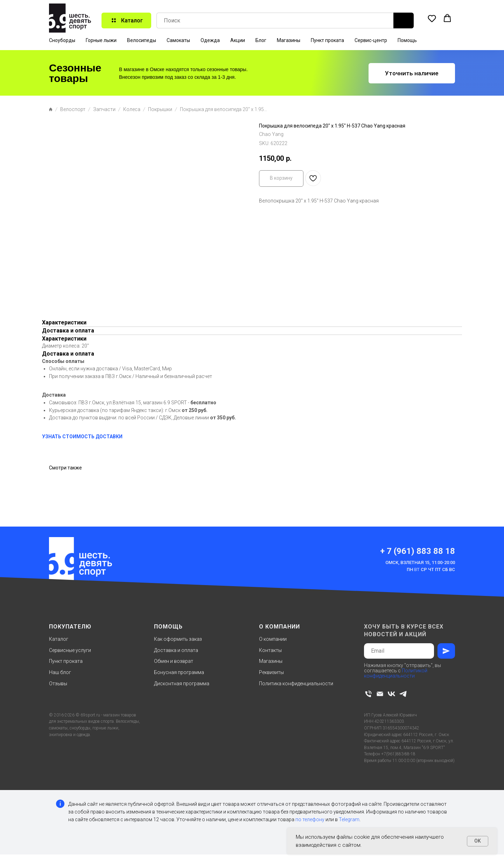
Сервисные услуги (70, 650)
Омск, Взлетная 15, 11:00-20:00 (420, 562)
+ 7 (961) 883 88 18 (418, 551)
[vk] (391, 694)
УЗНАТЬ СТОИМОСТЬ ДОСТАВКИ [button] (82, 437)
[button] (432, 18)
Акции (238, 40)
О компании (273, 639)
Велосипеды (142, 40)
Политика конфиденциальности (296, 684)
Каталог (59, 639)
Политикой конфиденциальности (396, 673)
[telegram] (403, 694)
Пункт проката (327, 40)
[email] (380, 694)
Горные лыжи (101, 40)
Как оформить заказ (178, 639)
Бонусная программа (179, 672)
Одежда (210, 40)
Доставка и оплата (176, 650)
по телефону (310, 819)
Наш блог (60, 672)
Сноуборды (62, 40)
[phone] (368, 694)
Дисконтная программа (182, 684)
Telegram (349, 819)
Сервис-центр (371, 40)
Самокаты (178, 40)
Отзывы (58, 684)
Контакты (270, 650)
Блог (261, 40)
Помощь (407, 40)
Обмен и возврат (174, 661)
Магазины (289, 40)
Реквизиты (271, 672)
